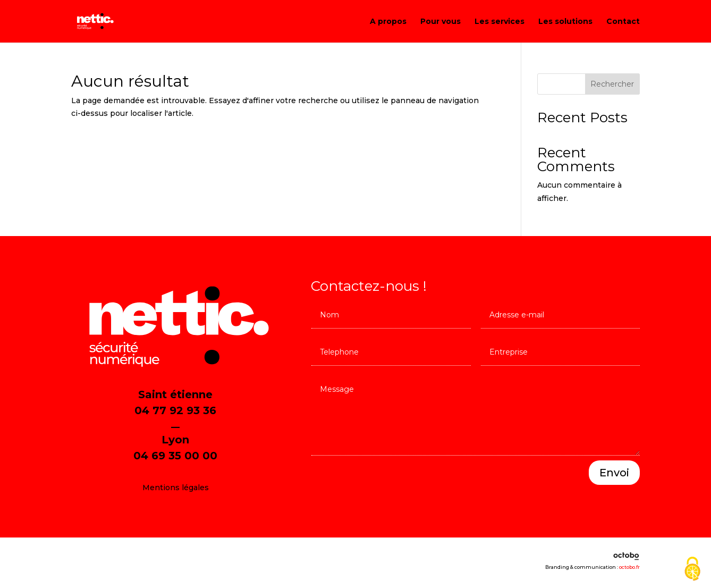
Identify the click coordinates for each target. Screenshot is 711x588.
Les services (500, 22)
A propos (388, 22)
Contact (623, 22)
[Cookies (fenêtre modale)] (692, 570)
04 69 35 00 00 (175, 456)
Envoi (614, 473)
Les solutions (565, 22)
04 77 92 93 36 (175, 410)
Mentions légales (176, 488)
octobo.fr (629, 567)
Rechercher (612, 84)
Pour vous (441, 22)
